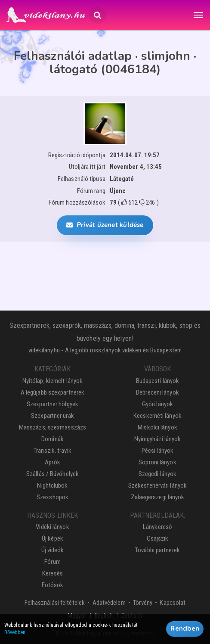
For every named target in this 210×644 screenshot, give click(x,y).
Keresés (52, 573)
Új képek (52, 538)
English (104, 616)
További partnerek (157, 550)
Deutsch (132, 616)
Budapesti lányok (158, 381)
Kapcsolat (173, 603)
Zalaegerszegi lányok (158, 497)
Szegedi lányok (157, 474)
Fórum (52, 562)
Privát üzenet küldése (105, 225)
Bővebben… (16, 635)
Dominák (52, 439)
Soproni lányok (157, 462)
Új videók (53, 550)
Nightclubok (52, 485)
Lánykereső (157, 527)
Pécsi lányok (157, 451)
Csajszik (158, 538)
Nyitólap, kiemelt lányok (52, 381)
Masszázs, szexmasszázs (52, 427)
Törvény (143, 603)
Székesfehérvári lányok (157, 485)
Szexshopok (52, 497)
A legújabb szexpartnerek (52, 392)
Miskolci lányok (157, 427)
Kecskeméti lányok (157, 416)
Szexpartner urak (52, 416)
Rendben (185, 631)
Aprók (52, 462)
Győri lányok (157, 404)
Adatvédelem (109, 603)
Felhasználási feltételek (55, 603)
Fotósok (53, 585)
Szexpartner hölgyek (52, 404)
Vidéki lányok (52, 527)
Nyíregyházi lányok (158, 439)
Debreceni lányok (157, 392)
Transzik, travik (52, 451)
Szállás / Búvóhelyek (52, 474)
